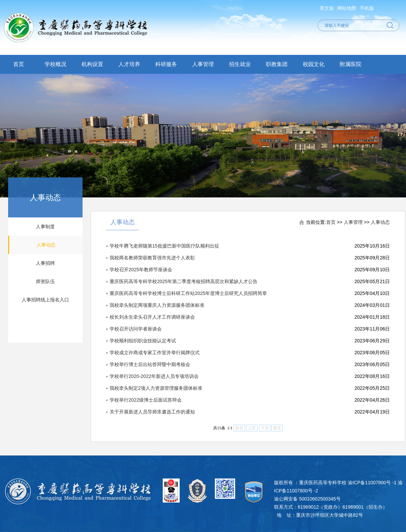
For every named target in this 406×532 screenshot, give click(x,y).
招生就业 (240, 64)
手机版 (367, 8)
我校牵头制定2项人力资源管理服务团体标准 (156, 388)
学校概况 (55, 64)
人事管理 (203, 64)
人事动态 (46, 245)
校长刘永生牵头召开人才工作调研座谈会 (152, 317)
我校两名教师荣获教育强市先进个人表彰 (152, 258)
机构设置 (92, 64)
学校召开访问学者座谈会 (136, 329)
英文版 (327, 8)
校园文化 (314, 64)
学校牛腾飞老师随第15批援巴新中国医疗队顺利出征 (164, 246)
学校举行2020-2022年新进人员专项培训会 (154, 376)
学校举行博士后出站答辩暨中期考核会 (150, 364)
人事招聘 (45, 263)
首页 (19, 64)
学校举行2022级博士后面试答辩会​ (146, 400)
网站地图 (347, 8)
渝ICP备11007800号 (369, 483)
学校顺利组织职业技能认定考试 (143, 341)
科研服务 (166, 64)
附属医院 (351, 64)
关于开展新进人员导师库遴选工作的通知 (152, 412)
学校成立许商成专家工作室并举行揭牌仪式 (155, 353)
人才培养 (129, 64)
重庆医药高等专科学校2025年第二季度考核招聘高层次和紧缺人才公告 (184, 281)
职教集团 (277, 64)
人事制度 (45, 227)
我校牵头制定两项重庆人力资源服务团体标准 (157, 305)
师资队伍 (45, 281)
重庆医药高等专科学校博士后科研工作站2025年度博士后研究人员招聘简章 (188, 293)
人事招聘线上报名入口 (45, 300)
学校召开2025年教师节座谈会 (141, 270)
